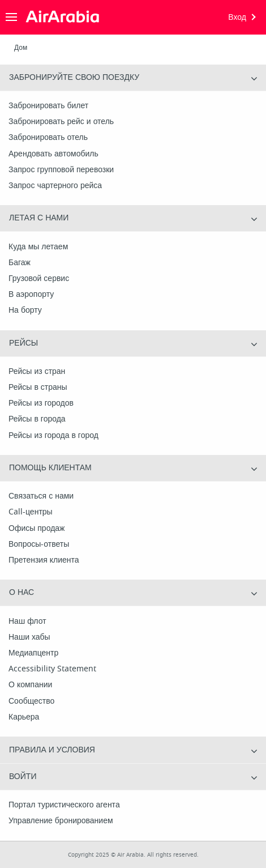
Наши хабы (29, 637)
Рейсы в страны (38, 388)
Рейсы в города (37, 419)
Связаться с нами (41, 496)
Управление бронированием (61, 821)
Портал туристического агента (64, 805)
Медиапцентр (33, 653)
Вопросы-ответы (39, 544)
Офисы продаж (37, 529)
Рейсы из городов (41, 403)
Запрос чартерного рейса (55, 186)
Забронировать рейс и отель (61, 122)
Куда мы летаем (38, 247)
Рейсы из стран (37, 372)
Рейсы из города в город (53, 436)
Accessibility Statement (52, 669)
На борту (25, 310)
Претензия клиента (44, 560)
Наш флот (27, 622)
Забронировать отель (48, 138)
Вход (237, 17)
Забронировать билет (48, 106)
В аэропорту (31, 295)
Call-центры (31, 512)
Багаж (20, 263)
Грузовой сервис (39, 279)
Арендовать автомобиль (53, 154)
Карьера (24, 717)
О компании (30, 685)
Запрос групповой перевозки (61, 170)
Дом (21, 48)
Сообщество (31, 701)
